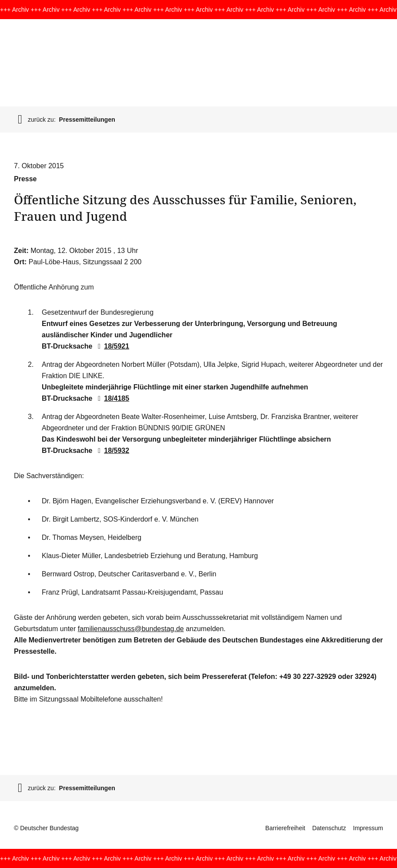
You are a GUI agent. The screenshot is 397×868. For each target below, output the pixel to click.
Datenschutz (329, 828)
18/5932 (112, 451)
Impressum (368, 828)
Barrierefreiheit (285, 828)
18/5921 (112, 346)
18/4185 (112, 398)
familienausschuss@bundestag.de (131, 629)
